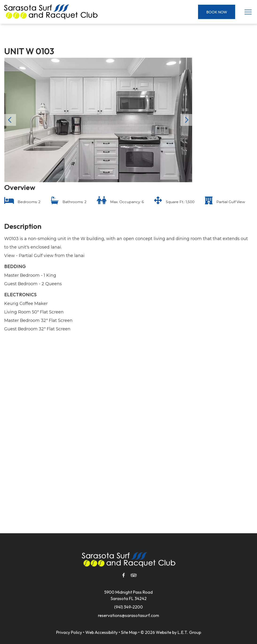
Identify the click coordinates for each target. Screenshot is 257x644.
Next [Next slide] (186, 120)
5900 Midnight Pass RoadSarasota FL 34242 (128, 595)
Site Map (129, 632)
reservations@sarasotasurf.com (128, 615)
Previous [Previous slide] (10, 120)
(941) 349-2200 (128, 607)
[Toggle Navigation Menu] (248, 12)
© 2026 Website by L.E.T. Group (171, 632)
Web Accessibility (101, 632)
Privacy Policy (69, 632)
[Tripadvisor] (134, 575)
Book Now (217, 12)
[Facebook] (123, 575)
